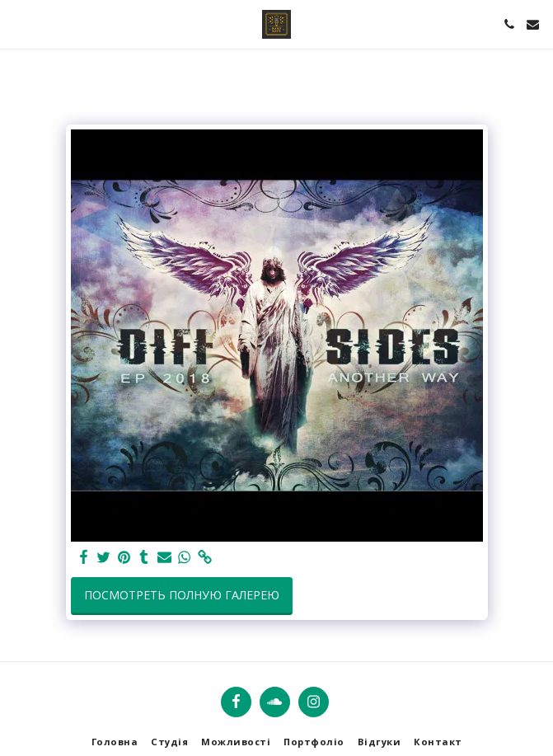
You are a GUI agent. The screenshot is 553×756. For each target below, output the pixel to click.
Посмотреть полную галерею (182, 595)
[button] (18, 23)
